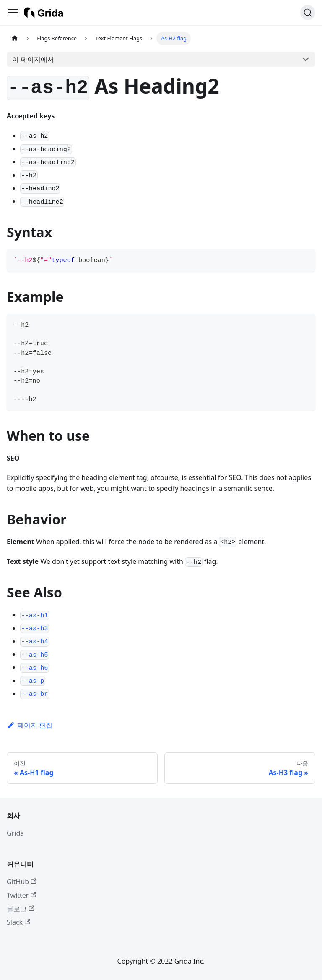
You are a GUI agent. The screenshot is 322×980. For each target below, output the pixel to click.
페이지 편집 (30, 725)
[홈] (15, 38)
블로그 (21, 909)
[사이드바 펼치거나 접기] (13, 13)
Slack (18, 922)
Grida (15, 833)
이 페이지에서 (33, 59)
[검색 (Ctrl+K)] (308, 13)
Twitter (22, 895)
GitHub (22, 882)
